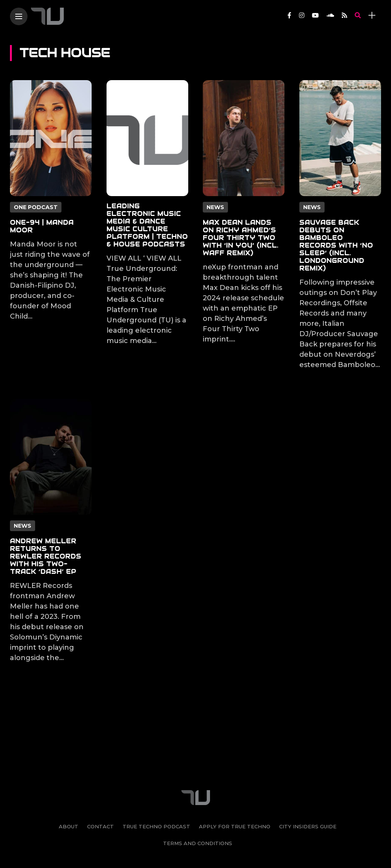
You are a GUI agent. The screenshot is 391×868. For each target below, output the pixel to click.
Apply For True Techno (235, 778)
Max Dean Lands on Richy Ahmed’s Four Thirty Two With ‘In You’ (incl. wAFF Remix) (241, 238)
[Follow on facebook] (289, 15)
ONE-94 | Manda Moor (42, 226)
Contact (100, 778)
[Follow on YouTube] (315, 15)
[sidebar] (372, 15)
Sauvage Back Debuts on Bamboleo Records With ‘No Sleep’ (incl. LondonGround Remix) (336, 246)
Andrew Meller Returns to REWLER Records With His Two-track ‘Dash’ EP (46, 556)
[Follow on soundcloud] (330, 15)
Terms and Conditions (198, 795)
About (69, 778)
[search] (358, 15)
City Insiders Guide (308, 778)
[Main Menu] (19, 17)
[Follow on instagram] (302, 15)
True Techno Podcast (156, 778)
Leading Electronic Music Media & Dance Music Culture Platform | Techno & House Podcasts (147, 225)
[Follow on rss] (344, 15)
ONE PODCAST (36, 207)
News (215, 207)
